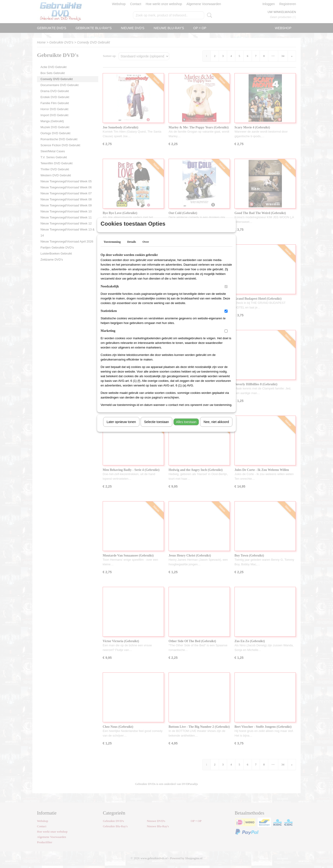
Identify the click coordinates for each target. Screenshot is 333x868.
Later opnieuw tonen (121, 428)
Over (146, 248)
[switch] (226, 293)
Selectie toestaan (156, 428)
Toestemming (112, 248)
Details (132, 248)
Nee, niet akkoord (216, 428)
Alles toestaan (186, 428)
